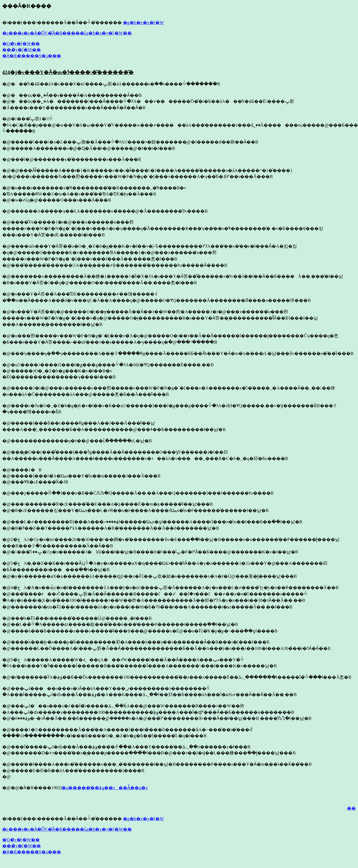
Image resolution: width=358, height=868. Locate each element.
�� (351, 808)
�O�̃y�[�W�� (21, 44)
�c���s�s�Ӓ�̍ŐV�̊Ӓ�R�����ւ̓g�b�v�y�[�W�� (67, 33)
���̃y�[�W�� (22, 50)
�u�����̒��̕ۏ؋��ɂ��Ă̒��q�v (105, 788)
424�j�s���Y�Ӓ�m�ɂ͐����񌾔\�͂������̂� (68, 72)
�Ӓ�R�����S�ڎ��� (32, 56)
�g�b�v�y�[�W (143, 23)
